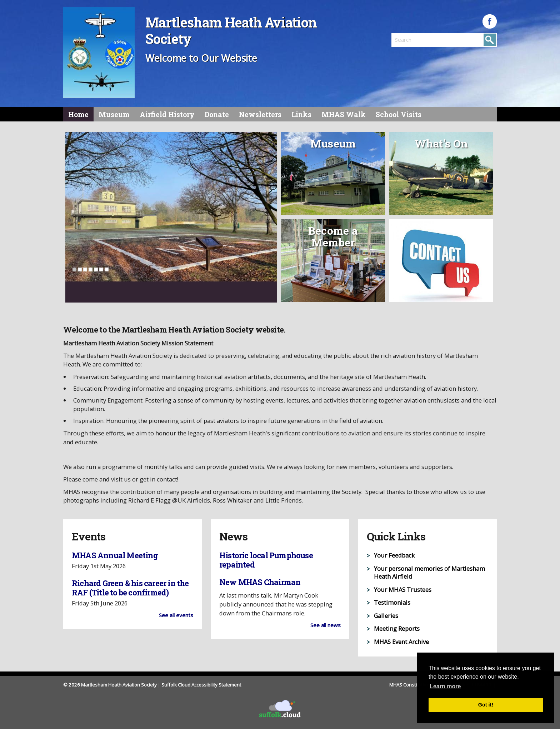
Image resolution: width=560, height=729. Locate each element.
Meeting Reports (397, 628)
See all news (326, 625)
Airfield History (167, 114)
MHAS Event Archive (401, 642)
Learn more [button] (445, 686)
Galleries (386, 616)
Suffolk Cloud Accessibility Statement (201, 685)
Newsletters (260, 114)
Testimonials (392, 602)
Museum (114, 114)
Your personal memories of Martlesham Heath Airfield (429, 573)
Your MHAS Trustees (403, 590)
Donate (217, 114)
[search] (418, 40)
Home (78, 114)
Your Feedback (394, 555)
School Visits (399, 114)
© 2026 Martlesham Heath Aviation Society (110, 685)
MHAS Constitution (410, 685)
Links (301, 114)
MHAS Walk (344, 114)
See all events (176, 615)
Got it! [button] (486, 705)
